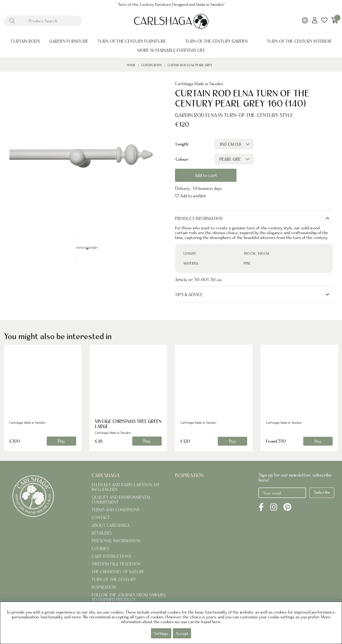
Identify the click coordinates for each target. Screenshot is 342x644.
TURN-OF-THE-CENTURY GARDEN (216, 41)
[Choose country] (305, 21)
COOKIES (100, 548)
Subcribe (322, 492)
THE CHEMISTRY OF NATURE (118, 572)
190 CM (263, 254)
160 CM (249, 254)
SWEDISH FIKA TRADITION (116, 564)
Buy (232, 441)
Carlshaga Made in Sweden (199, 84)
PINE (247, 263)
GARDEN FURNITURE (69, 41)
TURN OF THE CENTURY (114, 579)
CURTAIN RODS (25, 41)
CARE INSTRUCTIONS (111, 556)
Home (131, 65)
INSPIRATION (104, 587)
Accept (182, 633)
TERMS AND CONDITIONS (116, 510)
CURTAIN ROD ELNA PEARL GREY (190, 65)
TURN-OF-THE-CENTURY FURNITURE (132, 41)
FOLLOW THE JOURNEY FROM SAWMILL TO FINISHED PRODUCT (129, 597)
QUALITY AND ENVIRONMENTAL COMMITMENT (121, 500)
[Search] (43, 21)
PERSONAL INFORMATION (116, 541)
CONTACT (101, 517)
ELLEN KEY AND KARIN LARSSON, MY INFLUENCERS (126, 487)
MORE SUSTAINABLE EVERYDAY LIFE (171, 50)
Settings (161, 633)
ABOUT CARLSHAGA (111, 525)
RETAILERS (102, 533)
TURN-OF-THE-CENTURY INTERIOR (299, 41)
